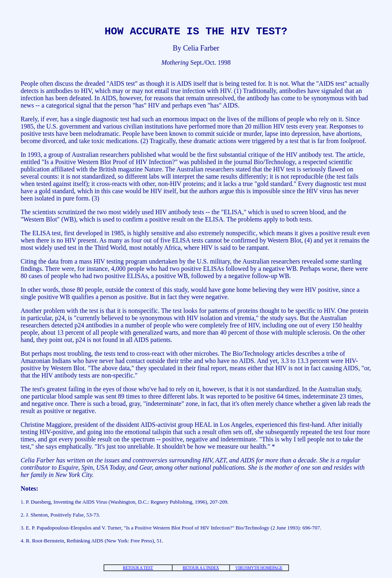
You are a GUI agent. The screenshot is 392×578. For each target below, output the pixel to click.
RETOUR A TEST (138, 570)
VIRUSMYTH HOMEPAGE (259, 570)
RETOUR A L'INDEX (201, 570)
